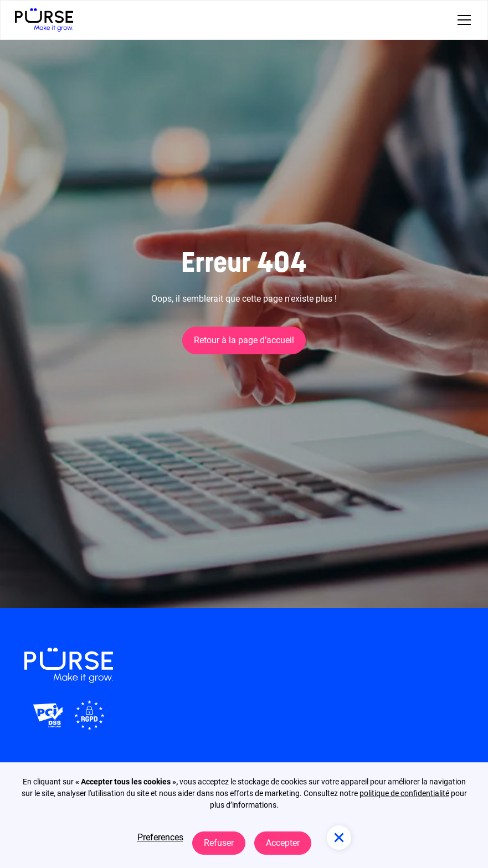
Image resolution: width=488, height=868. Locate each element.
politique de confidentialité (404, 793)
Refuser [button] (219, 843)
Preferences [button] (160, 837)
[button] (462, 20)
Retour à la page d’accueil (244, 340)
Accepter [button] (283, 843)
